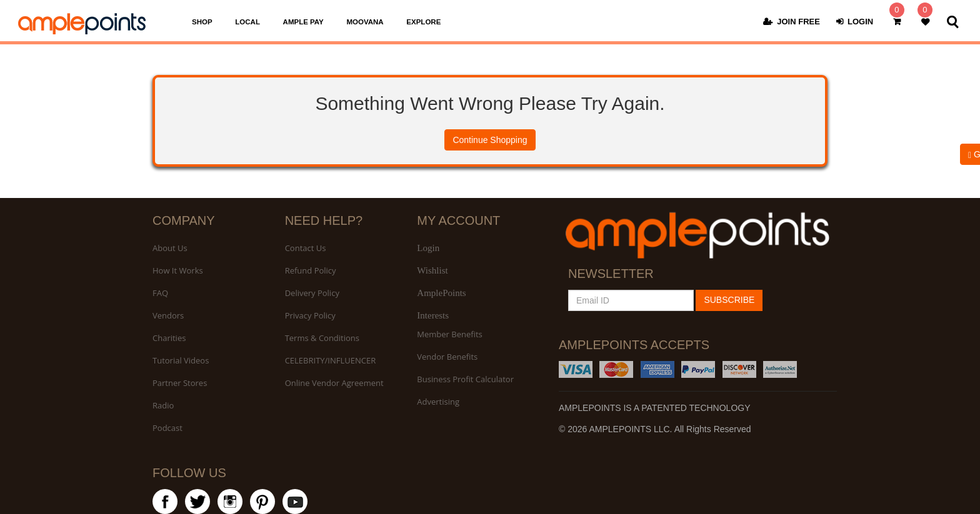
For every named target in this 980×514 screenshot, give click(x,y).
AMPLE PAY (303, 22)
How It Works (178, 270)
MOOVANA (365, 22)
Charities (169, 338)
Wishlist (432, 270)
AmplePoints (441, 293)
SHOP (202, 22)
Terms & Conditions (322, 338)
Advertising (438, 402)
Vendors (168, 315)
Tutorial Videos (181, 360)
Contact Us (306, 248)
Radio (163, 405)
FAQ (160, 293)
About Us (170, 248)
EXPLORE (423, 22)
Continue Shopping (490, 140)
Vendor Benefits (447, 357)
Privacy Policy (310, 315)
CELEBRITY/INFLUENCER (331, 360)
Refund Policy (311, 270)
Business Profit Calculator (465, 379)
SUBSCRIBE (729, 300)
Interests (433, 315)
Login (428, 248)
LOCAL (247, 22)
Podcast (167, 428)
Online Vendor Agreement (334, 383)
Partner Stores (180, 383)
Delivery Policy (312, 293)
